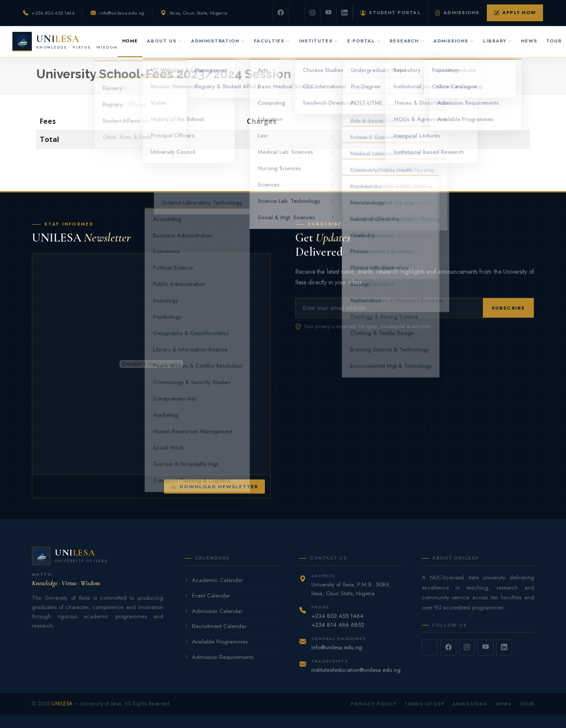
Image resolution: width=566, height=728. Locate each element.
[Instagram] (313, 13)
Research (407, 41)
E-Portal (364, 41)
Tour (554, 41)
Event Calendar (207, 596)
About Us (164, 41)
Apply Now (515, 13)
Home (130, 41)
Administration (218, 41)
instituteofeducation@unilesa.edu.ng (356, 670)
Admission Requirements (219, 657)
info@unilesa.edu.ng (122, 13)
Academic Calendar (214, 580)
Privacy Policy (374, 704)
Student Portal (390, 13)
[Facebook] (281, 13)
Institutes (319, 41)
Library (498, 41)
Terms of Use (424, 704)
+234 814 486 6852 (338, 625)
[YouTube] (329, 13)
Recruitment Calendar (215, 626)
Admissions (457, 13)
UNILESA (62, 704)
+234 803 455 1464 (53, 13)
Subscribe (508, 308)
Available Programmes (216, 642)
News (529, 41)
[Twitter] (297, 13)
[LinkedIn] (344, 13)
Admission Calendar (213, 611)
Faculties (272, 41)
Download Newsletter (214, 487)
